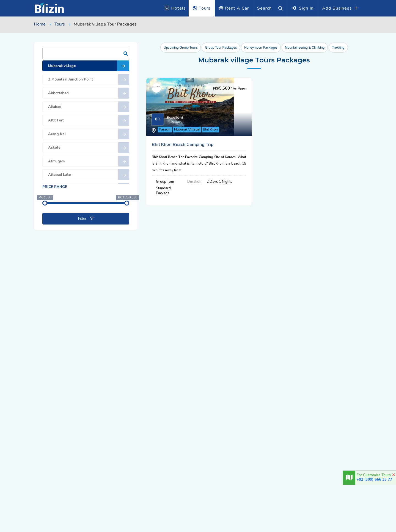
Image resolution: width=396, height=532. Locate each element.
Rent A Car (234, 8)
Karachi (168, 132)
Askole (89, 148)
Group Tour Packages (221, 48)
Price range (55, 187)
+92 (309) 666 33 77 (374, 480)
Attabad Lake (89, 175)
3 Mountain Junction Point (89, 79)
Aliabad (89, 107)
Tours (202, 8)
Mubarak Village (190, 132)
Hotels (175, 8)
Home (40, 24)
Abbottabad (89, 93)
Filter (86, 219)
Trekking (338, 48)
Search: (86, 53)
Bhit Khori (214, 132)
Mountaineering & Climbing (305, 48)
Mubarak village (89, 66)
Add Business (338, 8)
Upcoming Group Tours (181, 48)
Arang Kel (89, 134)
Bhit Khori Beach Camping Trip (271, 86)
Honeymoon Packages (261, 48)
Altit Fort (89, 120)
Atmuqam (89, 161)
